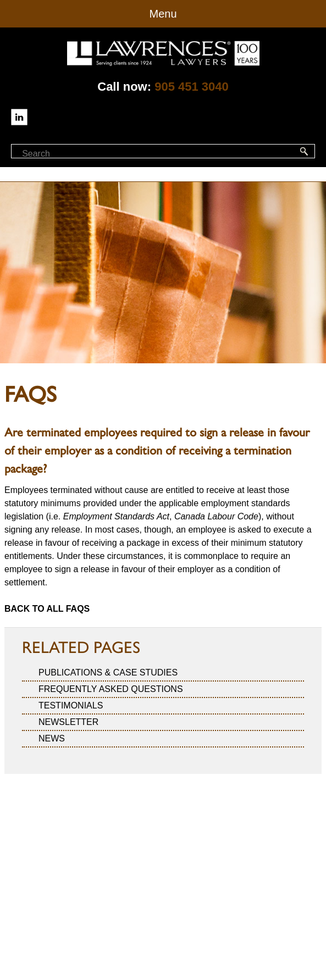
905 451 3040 (192, 87)
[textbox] (71, 154)
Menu (163, 14)
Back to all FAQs (47, 609)
